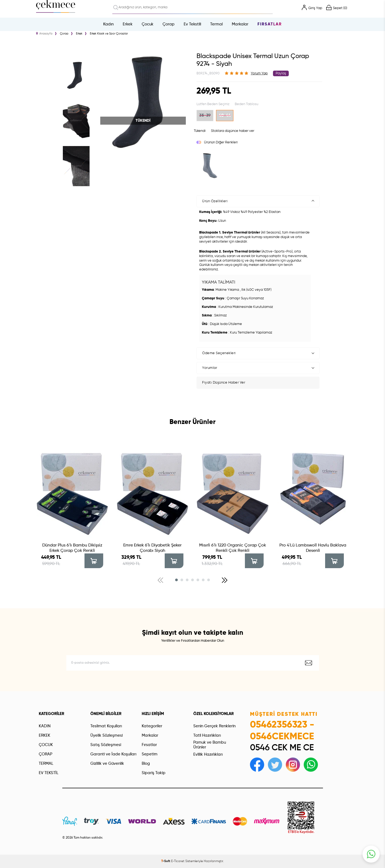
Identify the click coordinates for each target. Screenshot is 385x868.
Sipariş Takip (154, 773)
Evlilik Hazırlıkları (208, 754)
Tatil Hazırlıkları (207, 735)
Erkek (128, 24)
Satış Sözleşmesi (106, 745)
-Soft (166, 861)
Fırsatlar (270, 24)
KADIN (45, 726)
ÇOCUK (46, 745)
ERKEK (45, 735)
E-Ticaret (178, 861)
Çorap (169, 24)
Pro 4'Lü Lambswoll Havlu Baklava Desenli (313, 548)
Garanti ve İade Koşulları (113, 754)
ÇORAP (46, 754)
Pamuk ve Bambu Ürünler (210, 745)
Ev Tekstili (192, 24)
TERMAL (46, 764)
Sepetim (150, 754)
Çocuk (148, 24)
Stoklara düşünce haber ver (233, 131)
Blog (146, 764)
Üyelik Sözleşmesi (107, 735)
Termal (216, 24)
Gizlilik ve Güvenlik (107, 764)
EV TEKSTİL (49, 773)
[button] (176, 580)
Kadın (108, 24)
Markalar (240, 24)
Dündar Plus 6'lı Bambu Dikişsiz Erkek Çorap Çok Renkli (72, 548)
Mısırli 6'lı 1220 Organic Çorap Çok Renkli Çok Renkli (233, 548)
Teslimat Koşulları (106, 726)
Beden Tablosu (247, 104)
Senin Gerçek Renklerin (214, 726)
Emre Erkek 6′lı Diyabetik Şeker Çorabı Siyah (152, 548)
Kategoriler (152, 726)
